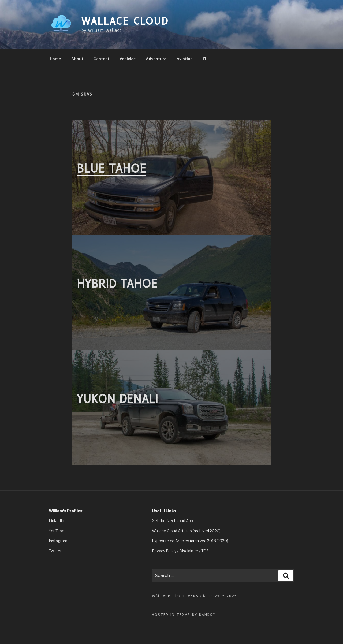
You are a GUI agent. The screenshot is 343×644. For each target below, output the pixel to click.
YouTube (57, 531)
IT (205, 59)
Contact (101, 59)
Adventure (156, 59)
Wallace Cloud (125, 21)
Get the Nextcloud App (172, 521)
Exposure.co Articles (171, 541)
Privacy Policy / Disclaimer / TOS (180, 551)
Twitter (55, 551)
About (77, 59)
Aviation (185, 59)
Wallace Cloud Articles (172, 531)
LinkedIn (56, 521)
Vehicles (128, 59)
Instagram (58, 541)
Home (55, 59)
